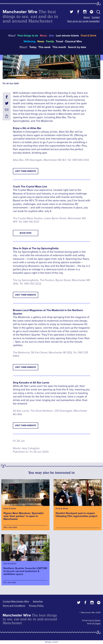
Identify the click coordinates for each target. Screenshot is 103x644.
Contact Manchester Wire (16, 601)
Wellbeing (30, 41)
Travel (59, 41)
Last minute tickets (67, 36)
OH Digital (96, 624)
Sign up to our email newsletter (83, 21)
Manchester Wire (20, 12)
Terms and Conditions (14, 606)
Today (33, 47)
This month (59, 47)
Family (50, 41)
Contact (96, 17)
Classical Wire (73, 41)
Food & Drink (89, 36)
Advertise (38, 601)
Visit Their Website (25, 171)
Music (44, 36)
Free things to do (28, 36)
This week (44, 47)
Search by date (77, 47)
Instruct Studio (94, 620)
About (87, 17)
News (41, 41)
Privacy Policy (36, 606)
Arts (51, 36)
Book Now (26, 233)
